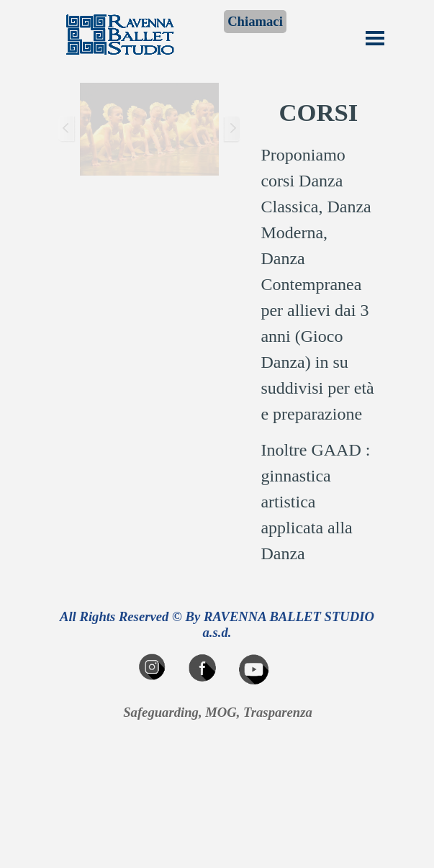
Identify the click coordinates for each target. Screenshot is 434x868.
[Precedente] (67, 129)
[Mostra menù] (375, 38)
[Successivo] (232, 129)
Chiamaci (255, 21)
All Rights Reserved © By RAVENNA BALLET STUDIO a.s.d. (219, 624)
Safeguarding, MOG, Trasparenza (218, 712)
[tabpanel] (318, 330)
